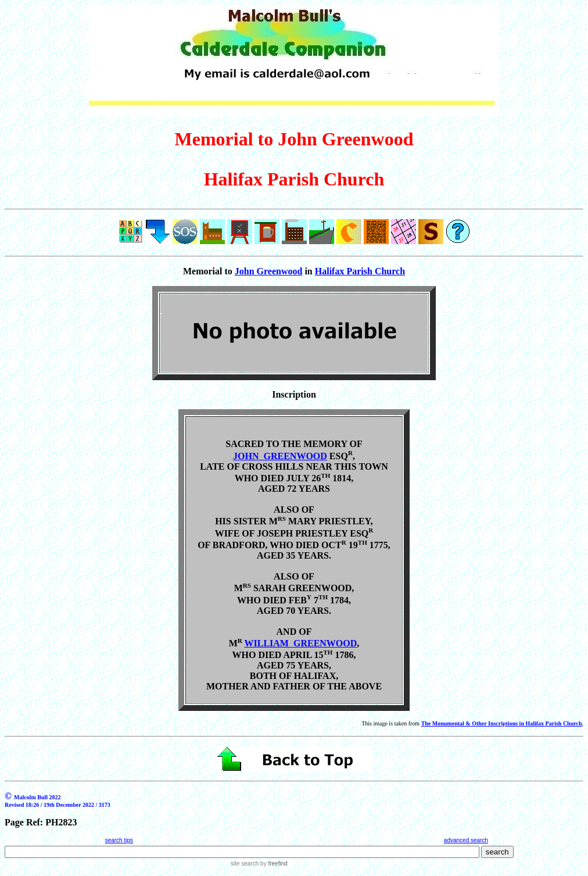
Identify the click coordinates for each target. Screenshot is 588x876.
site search (245, 864)
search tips (119, 840)
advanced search (466, 840)
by (273, 864)
